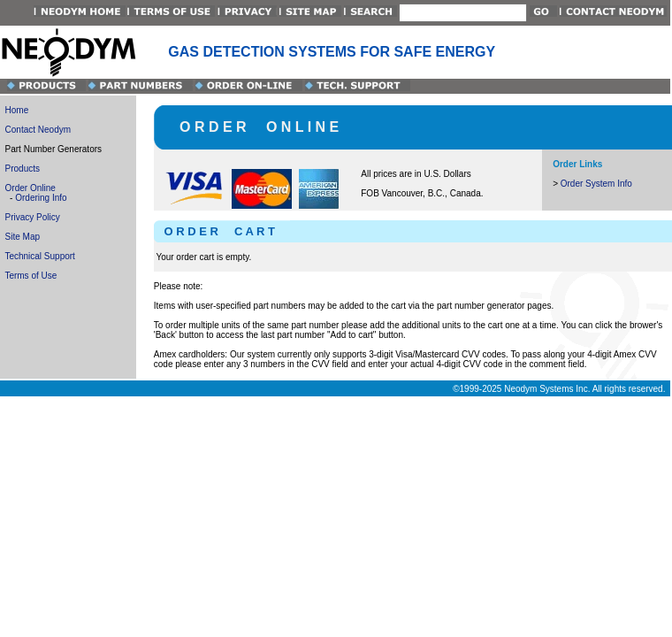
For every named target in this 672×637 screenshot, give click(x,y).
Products (23, 169)
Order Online (31, 188)
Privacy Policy (33, 217)
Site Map (23, 237)
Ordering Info (41, 198)
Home (17, 110)
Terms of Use (31, 276)
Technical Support (40, 256)
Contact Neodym (38, 130)
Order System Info (596, 184)
